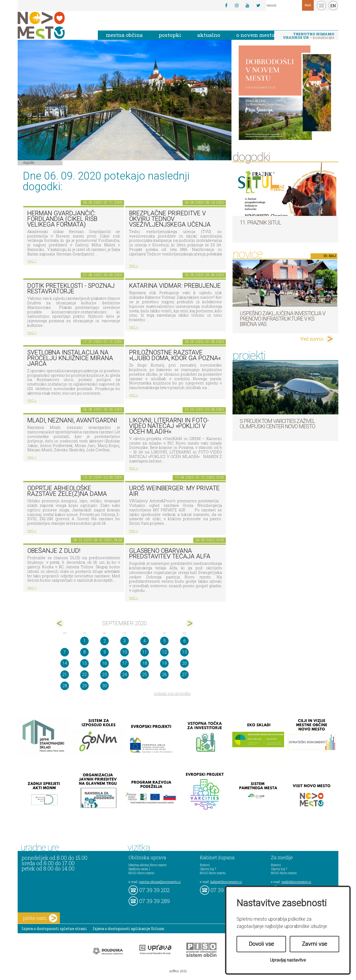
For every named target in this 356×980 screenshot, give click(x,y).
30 (105, 686)
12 (164, 652)
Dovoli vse (261, 944)
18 (145, 663)
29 (84, 686)
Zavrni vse (315, 944)
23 (105, 674)
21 (65, 674)
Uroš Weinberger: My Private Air (174, 491)
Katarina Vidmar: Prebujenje (175, 286)
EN (333, 6)
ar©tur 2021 (178, 971)
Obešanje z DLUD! (54, 551)
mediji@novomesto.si (296, 882)
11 (145, 652)
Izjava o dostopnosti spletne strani (54, 929)
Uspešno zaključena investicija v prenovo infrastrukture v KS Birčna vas (283, 319)
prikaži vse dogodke (173, 693)
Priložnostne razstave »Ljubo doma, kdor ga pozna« (175, 355)
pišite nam (40, 918)
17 (125, 663)
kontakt (321, 5)
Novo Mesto (54, 25)
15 (84, 663)
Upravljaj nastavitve (288, 960)
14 (65, 663)
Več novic (312, 339)
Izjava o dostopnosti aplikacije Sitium (129, 929)
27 (184, 674)
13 (184, 652)
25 (145, 674)
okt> (189, 623)
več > (32, 261)
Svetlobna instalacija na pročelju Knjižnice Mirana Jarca (70, 358)
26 (164, 674)
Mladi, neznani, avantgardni (72, 420)
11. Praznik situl (260, 223)
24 (125, 674)
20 (184, 663)
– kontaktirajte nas (309, 36)
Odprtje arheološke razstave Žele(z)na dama (67, 491)
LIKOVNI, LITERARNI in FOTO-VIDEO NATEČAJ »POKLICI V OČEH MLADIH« (169, 426)
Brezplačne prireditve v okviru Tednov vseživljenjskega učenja (170, 219)
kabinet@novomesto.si (226, 882)
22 (84, 674)
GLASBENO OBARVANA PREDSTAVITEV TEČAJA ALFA (170, 554)
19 (164, 663)
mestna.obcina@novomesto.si (160, 882)
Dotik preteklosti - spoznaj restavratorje (71, 289)
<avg (60, 623)
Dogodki (29, 162)
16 (105, 663)
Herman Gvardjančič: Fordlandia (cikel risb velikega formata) (62, 219)
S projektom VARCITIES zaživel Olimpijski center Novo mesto (277, 424)
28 (65, 686)
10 (125, 652)
